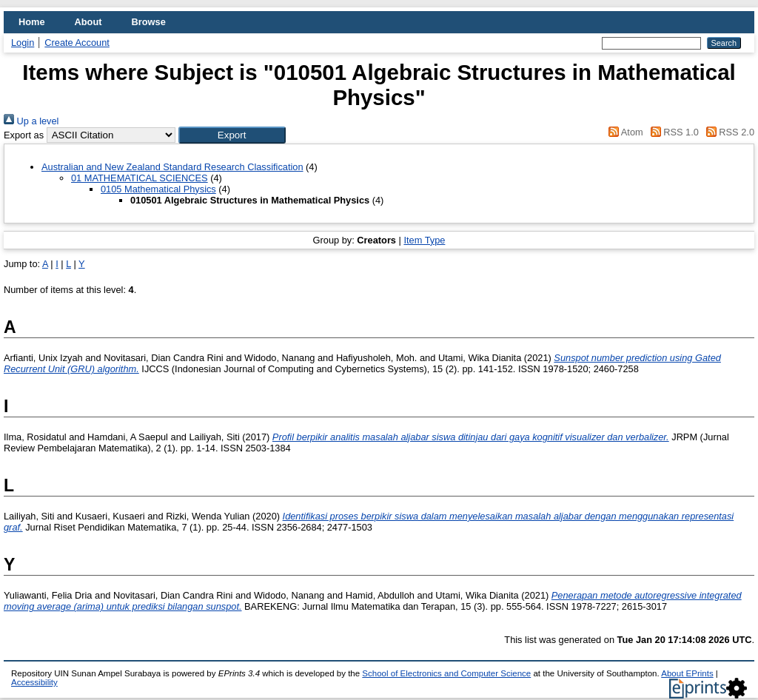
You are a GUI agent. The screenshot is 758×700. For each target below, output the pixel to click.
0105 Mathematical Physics (158, 189)
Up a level (31, 121)
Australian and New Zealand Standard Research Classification (172, 167)
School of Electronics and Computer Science (446, 673)
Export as (24, 135)
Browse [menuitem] (149, 22)
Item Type (424, 240)
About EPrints (687, 673)
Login (23, 43)
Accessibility (34, 682)
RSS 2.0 (728, 132)
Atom (624, 132)
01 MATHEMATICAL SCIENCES (140, 178)
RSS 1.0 (672, 132)
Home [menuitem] (32, 22)
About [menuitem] (88, 22)
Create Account (77, 43)
